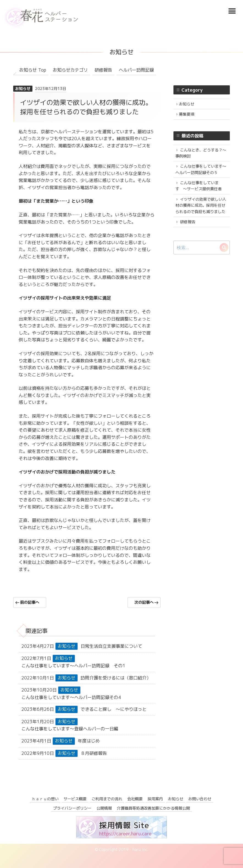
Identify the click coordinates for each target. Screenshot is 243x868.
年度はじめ (89, 741)
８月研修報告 (94, 753)
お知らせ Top (33, 70)
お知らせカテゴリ (70, 70)
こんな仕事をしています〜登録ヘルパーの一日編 (70, 729)
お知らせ (23, 89)
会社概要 (135, 799)
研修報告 (103, 70)
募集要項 (187, 114)
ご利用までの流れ (107, 799)
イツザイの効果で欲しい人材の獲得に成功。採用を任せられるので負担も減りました (201, 205)
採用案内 (155, 799)
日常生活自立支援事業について (111, 646)
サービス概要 (75, 799)
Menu (232, 11)
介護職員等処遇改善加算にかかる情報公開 (153, 808)
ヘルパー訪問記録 (136, 70)
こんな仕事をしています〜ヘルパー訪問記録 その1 (73, 666)
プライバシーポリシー (72, 808)
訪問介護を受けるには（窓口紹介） (116, 678)
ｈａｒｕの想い (45, 799)
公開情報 (104, 808)
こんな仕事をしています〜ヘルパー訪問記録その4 (71, 697)
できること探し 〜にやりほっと (114, 709)
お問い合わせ (200, 799)
